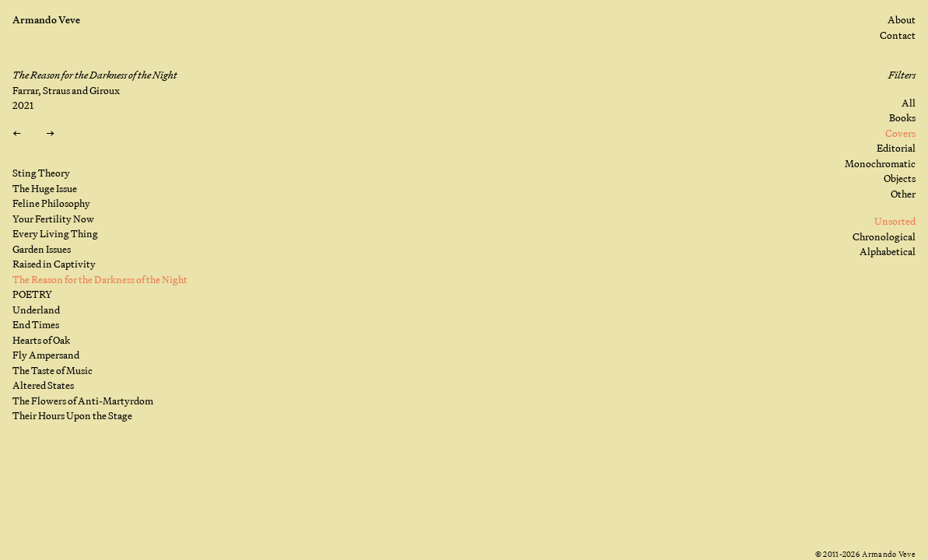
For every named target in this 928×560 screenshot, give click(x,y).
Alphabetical (888, 251)
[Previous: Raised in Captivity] (17, 134)
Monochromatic (880, 163)
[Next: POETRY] (50, 134)
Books (902, 117)
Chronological (884, 236)
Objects (900, 178)
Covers (900, 133)
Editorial (896, 148)
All (909, 103)
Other (903, 194)
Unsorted (895, 221)
